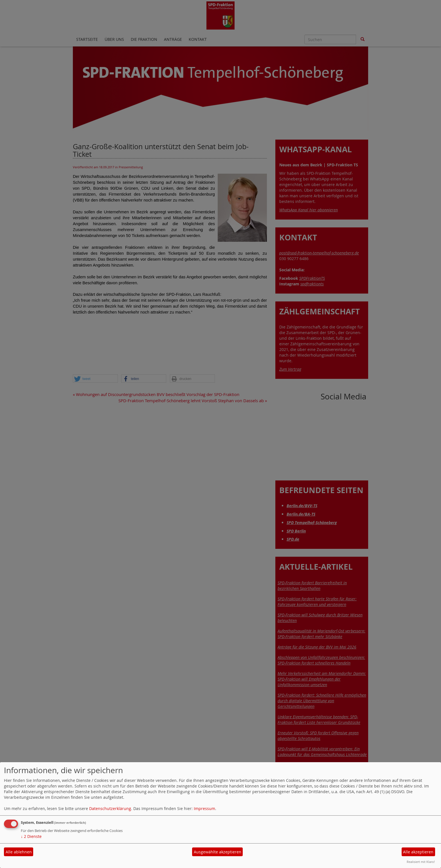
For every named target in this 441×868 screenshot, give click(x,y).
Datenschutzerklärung (110, 808)
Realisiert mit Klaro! (421, 862)
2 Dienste (31, 836)
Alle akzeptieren (418, 852)
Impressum (204, 808)
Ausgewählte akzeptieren (218, 852)
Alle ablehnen (19, 852)
